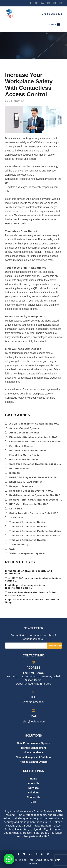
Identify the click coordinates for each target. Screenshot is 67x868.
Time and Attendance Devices (28, 527)
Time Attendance (33, 752)
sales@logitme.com (33, 722)
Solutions (34, 793)
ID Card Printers (20, 468)
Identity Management (33, 748)
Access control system (24, 428)
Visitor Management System (27, 553)
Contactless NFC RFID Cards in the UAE (35, 442)
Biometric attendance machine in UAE (33, 437)
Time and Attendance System (28, 540)
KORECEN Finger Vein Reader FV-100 (33, 477)
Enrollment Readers (22, 446)
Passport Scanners (21, 486)
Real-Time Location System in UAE (31, 491)
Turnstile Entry (19, 544)
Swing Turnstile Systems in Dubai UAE (34, 513)
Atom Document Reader (24, 433)
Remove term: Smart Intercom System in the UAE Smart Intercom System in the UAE (36, 500)
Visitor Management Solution (33, 757)
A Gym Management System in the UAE (34, 424)
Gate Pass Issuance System (33, 743)
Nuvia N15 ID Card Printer (26, 482)
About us (33, 783)
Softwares (16, 509)
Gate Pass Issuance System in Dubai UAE (36, 464)
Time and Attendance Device (28, 522)
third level (16, 518)
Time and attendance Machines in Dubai (35, 535)
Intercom (15, 473)
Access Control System (33, 762)
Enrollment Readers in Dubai (28, 451)
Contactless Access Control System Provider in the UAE (33, 181)
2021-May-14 (15, 101)
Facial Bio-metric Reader (25, 455)
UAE (12, 549)
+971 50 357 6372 (51, 14)
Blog (33, 802)
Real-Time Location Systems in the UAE (35, 495)
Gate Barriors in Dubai (24, 459)
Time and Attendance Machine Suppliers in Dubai (36, 531)
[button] (52, 24)
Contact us (34, 797)
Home (33, 779)
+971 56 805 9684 (33, 702)
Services (34, 788)
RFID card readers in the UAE (29, 504)
